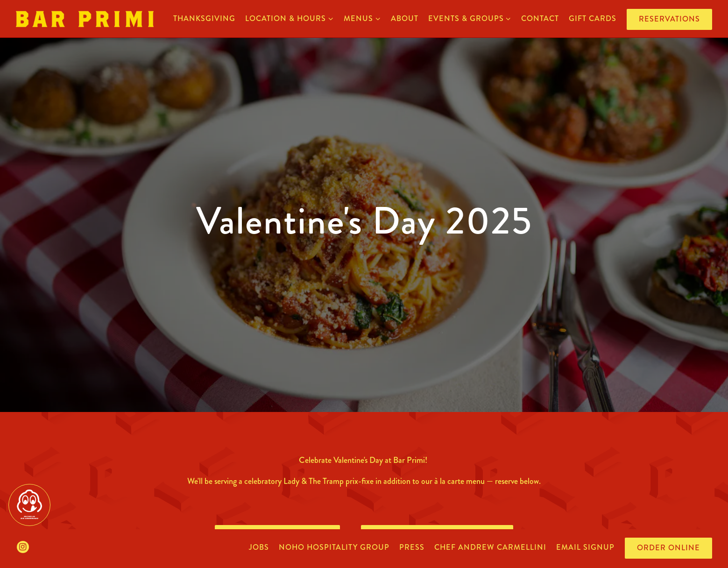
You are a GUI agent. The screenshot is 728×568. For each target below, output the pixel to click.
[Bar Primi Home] (85, 18)
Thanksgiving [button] (204, 18)
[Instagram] (23, 547)
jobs (259, 547)
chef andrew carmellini (490, 547)
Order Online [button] (668, 548)
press (412, 547)
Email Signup (585, 547)
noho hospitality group (334, 547)
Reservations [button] (669, 19)
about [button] (405, 18)
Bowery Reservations (277, 524)
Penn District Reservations (437, 524)
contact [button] (540, 18)
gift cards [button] (593, 18)
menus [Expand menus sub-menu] (362, 18)
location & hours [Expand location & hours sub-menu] (290, 18)
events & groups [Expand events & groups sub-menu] (470, 18)
